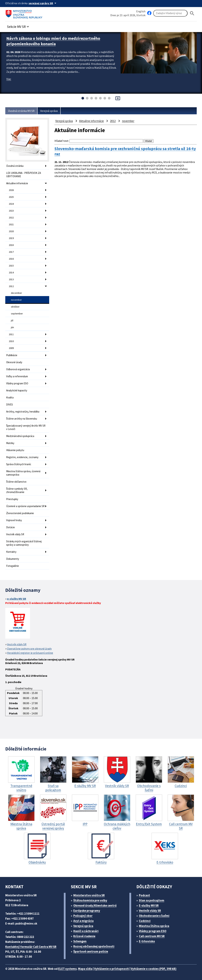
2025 (11, 197)
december (16, 293)
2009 (11, 348)
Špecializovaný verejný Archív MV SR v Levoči (26, 427)
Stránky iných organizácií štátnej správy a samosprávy (24, 543)
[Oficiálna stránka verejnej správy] (43, 3)
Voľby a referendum (17, 376)
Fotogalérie (13, 566)
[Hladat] (192, 13)
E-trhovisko (147, 941)
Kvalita (10, 397)
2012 (11, 286)
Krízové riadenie (84, 936)
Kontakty (11, 552)
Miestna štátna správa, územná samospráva (23, 473)
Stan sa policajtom (152, 900)
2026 (11, 190)
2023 (11, 211)
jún (12, 327)
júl (12, 320)
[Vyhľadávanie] (170, 13)
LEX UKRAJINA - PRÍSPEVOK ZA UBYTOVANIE (24, 175)
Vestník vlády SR (15, 534)
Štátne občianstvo (16, 482)
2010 (11, 341)
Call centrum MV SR (152, 936)
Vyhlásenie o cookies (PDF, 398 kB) (154, 969)
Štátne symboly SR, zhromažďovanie (17, 490)
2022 (11, 218)
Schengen (80, 941)
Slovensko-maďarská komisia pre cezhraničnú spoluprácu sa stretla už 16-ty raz (125, 151)
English (141, 11)
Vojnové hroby (14, 520)
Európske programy (87, 911)
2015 (11, 266)
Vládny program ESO (17, 383)
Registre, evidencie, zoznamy (22, 457)
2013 (11, 279)
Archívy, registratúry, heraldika (23, 412)
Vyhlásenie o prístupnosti (112, 969)
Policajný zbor (83, 916)
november (16, 300)
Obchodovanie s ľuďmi (154, 916)
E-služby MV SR (149, 905)
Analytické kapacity (17, 390)
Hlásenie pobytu (15, 450)
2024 (11, 204)
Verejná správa (49, 111)
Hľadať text (61, 141)
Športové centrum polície (91, 951)
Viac (9, 79)
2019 (11, 238)
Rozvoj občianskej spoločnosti (94, 946)
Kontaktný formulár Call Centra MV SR (31, 947)
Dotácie (10, 527)
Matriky (10, 443)
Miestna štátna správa (154, 926)
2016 (11, 259)
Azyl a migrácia (83, 921)
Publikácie (12, 355)
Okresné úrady (14, 362)
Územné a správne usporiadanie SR (25, 506)
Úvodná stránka (15, 166)
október (15, 307)
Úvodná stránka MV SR (21, 111)
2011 (11, 334)
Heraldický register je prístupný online (30, 653)
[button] (19, 26)
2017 (11, 252)
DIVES (10, 404)
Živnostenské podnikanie (20, 513)
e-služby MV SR (17, 599)
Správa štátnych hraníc (19, 464)
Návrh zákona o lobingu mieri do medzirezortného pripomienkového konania (53, 41)
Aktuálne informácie (17, 183)
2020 (11, 231)
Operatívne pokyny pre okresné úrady (29, 649)
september (17, 314)
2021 (11, 224)
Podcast (144, 895)
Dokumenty (13, 559)
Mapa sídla (85, 969)
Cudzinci (145, 921)
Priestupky (12, 499)
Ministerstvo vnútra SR (89, 895)
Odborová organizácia (18, 369)
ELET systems (67, 969)
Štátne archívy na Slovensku (22, 419)
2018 (11, 245)
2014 (11, 272)
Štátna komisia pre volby (90, 900)
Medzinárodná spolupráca (20, 436)
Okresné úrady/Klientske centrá (95, 905)
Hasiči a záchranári (86, 931)
